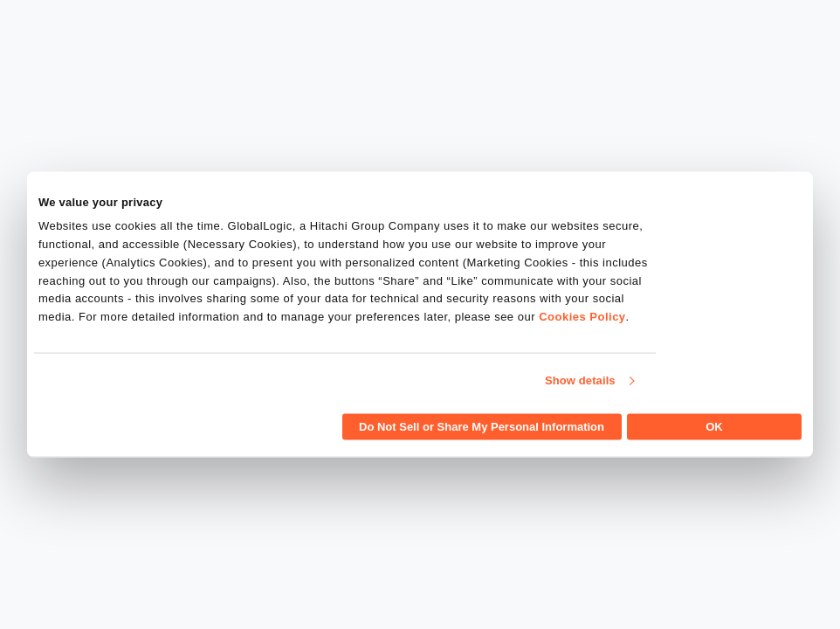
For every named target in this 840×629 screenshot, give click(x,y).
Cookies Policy (582, 317)
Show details (580, 380)
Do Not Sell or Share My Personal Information (482, 426)
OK (714, 426)
